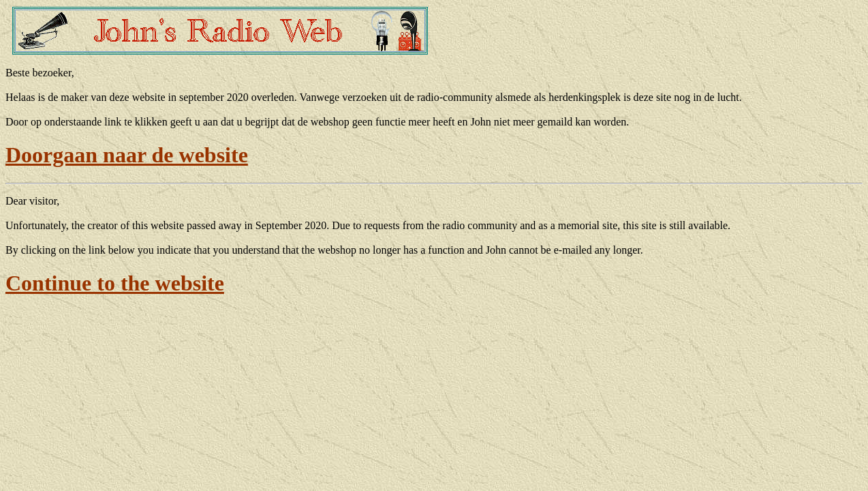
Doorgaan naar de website (127, 155)
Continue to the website (115, 283)
